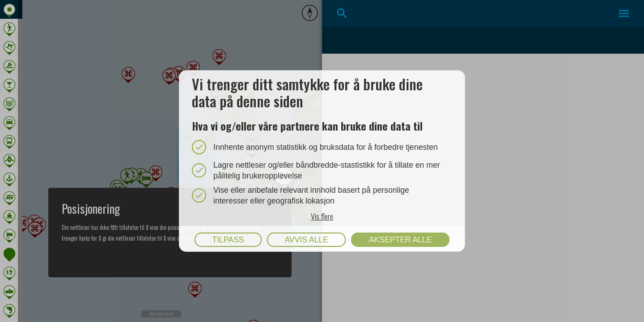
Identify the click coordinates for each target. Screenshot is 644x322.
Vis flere (322, 216)
